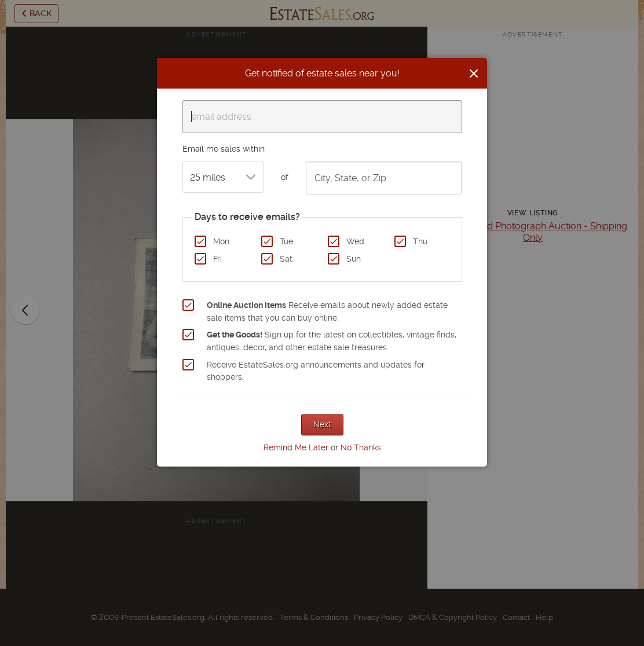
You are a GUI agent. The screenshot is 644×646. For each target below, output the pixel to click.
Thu (420, 241)
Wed (355, 241)
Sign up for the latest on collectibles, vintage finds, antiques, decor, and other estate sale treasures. (332, 341)
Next (322, 424)
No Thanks (361, 447)
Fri (217, 259)
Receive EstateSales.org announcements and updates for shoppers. (316, 371)
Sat (286, 259)
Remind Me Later (296, 447)
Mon (221, 241)
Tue (286, 241)
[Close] (474, 74)
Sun (354, 259)
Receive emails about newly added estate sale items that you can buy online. (327, 311)
